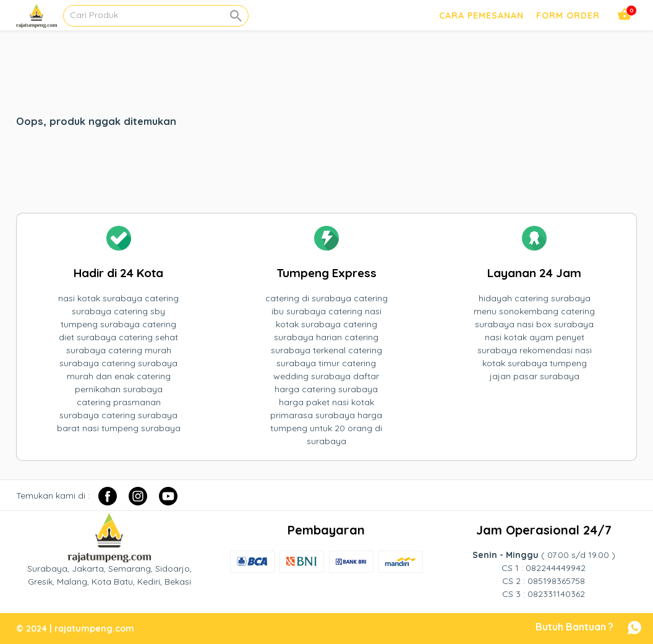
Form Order (568, 15)
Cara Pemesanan (481, 15)
